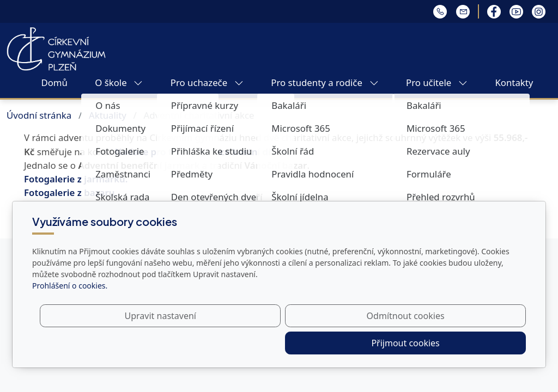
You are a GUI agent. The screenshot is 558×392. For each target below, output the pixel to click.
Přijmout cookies (473, 343)
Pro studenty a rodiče (325, 82)
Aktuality (108, 115)
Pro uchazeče (207, 82)
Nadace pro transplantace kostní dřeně (200, 152)
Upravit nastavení (255, 343)
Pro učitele (437, 82)
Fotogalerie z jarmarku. (76, 179)
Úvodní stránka (39, 115)
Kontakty (514, 82)
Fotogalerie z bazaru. (71, 192)
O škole (119, 82)
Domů (54, 82)
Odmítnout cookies (365, 343)
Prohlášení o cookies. (70, 313)
